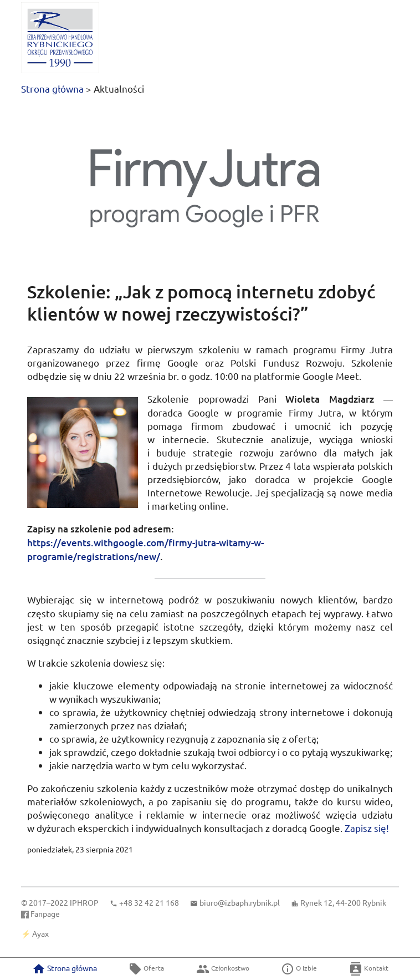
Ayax (40, 933)
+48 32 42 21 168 (149, 902)
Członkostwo (223, 969)
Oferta (146, 969)
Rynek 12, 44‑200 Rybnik (343, 902)
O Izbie (299, 969)
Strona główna (52, 88)
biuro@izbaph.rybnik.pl (240, 902)
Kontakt (369, 969)
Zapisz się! (367, 828)
